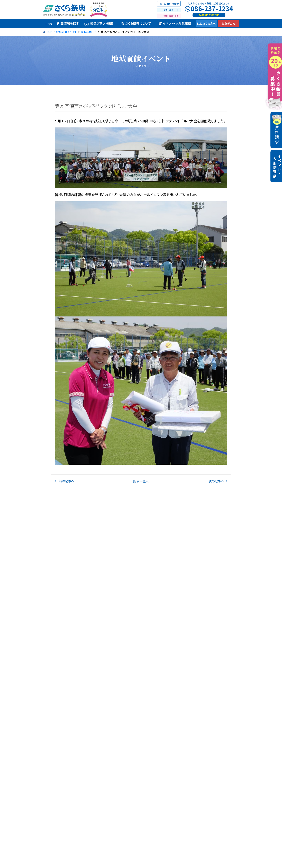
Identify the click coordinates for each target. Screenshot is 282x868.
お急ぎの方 (228, 24)
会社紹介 (169, 10)
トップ (49, 24)
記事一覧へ (141, 481)
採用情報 (169, 16)
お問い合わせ (171, 4)
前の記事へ (66, 481)
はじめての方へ (206, 24)
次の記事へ (216, 481)
